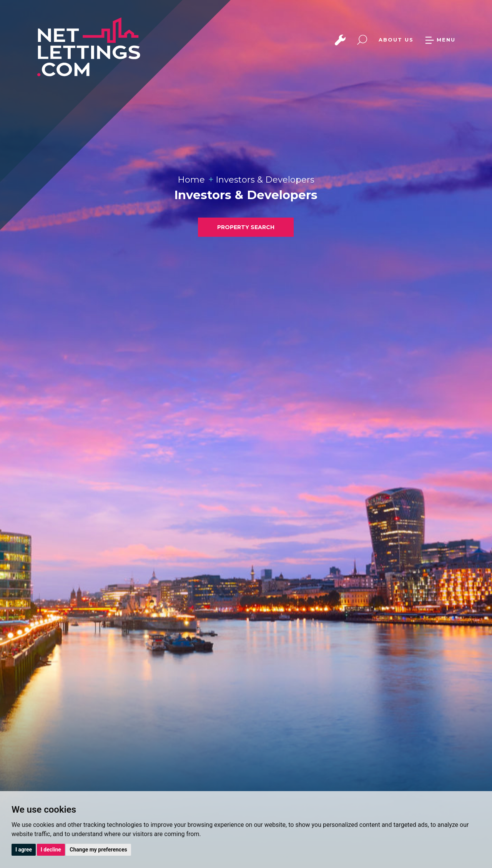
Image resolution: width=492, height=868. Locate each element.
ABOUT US (396, 40)
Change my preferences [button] (98, 850)
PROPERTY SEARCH (246, 227)
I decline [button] (51, 850)
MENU (440, 40)
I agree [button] (24, 850)
